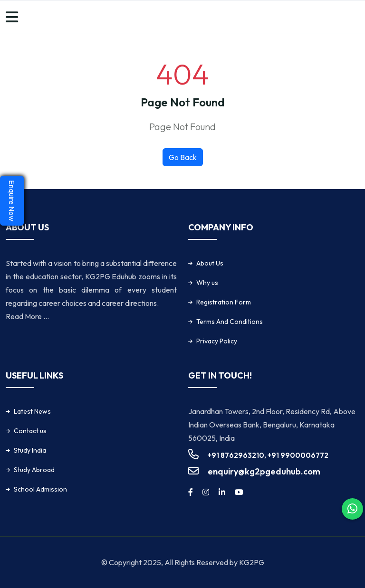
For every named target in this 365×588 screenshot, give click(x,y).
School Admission (40, 489)
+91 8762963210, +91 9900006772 (268, 455)
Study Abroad (34, 470)
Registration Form (224, 302)
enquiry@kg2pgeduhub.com (264, 471)
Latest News (32, 411)
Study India (30, 450)
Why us (207, 283)
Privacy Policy (217, 341)
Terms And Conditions (230, 322)
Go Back (183, 157)
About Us (210, 263)
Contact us (30, 431)
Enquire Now (12, 201)
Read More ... (27, 316)
